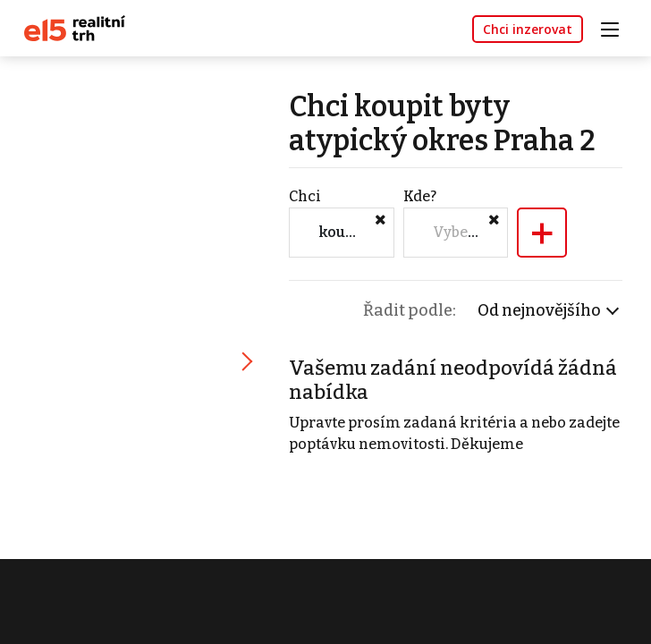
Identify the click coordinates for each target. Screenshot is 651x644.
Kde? (420, 196)
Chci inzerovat (528, 29)
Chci (305, 196)
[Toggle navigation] (616, 27)
